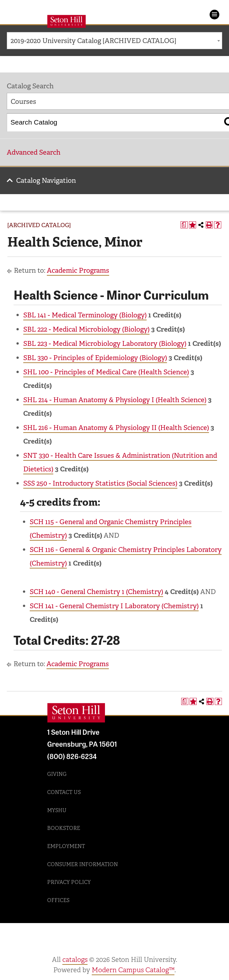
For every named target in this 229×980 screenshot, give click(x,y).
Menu (214, 15)
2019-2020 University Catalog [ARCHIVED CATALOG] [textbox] (94, 41)
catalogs (75, 960)
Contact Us (64, 792)
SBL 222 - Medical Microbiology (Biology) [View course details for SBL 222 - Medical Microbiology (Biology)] (86, 329)
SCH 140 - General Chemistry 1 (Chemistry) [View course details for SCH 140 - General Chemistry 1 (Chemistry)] (96, 592)
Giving (57, 774)
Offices (58, 900)
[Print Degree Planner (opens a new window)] (184, 225)
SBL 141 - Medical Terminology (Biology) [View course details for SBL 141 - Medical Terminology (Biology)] (85, 315)
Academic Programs (78, 270)
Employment (66, 846)
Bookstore (64, 828)
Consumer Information (83, 864)
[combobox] (114, 41)
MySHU (57, 810)
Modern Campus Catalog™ (133, 970)
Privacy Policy (69, 882)
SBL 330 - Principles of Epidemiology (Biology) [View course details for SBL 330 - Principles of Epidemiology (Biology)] (95, 358)
